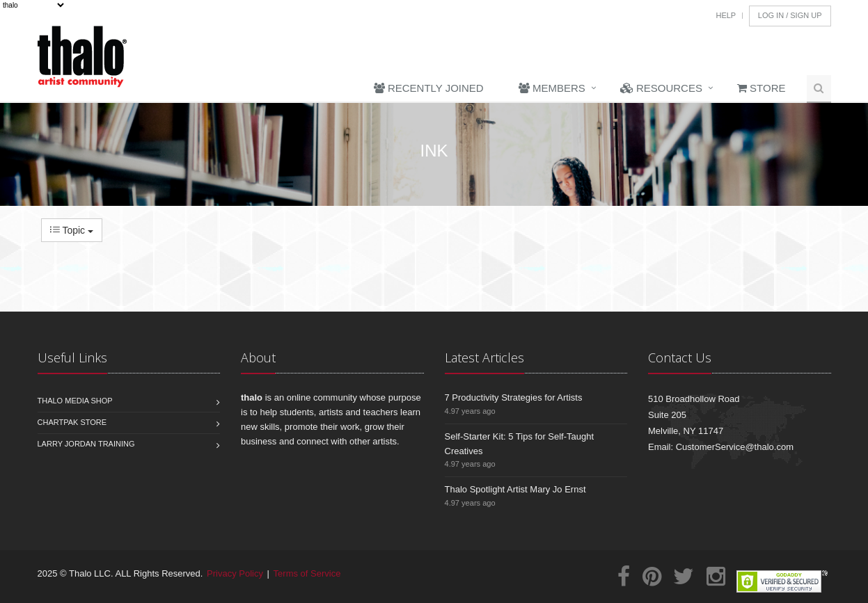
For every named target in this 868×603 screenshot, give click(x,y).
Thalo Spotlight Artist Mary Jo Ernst (515, 489)
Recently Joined (429, 88)
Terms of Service (307, 573)
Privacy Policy (235, 573)
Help (726, 15)
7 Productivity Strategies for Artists (514, 397)
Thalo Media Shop (75, 401)
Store (762, 88)
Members (552, 88)
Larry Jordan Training (86, 444)
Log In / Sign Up (790, 15)
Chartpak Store (72, 422)
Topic (72, 230)
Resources (661, 88)
